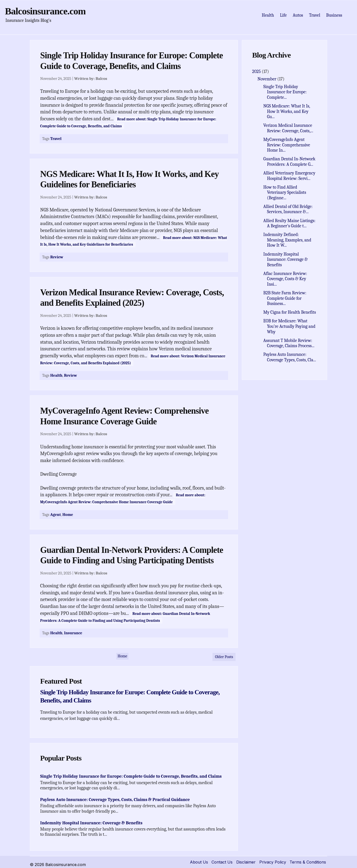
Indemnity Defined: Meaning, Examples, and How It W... (287, 240)
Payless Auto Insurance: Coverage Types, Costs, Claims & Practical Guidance (115, 800)
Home (68, 515)
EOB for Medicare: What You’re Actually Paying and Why (289, 326)
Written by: (91, 79)
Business (334, 15)
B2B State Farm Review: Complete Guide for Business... (285, 298)
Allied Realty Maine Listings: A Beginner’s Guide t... (289, 223)
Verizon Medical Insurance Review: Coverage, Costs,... (288, 128)
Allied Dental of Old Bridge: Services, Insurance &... (288, 209)
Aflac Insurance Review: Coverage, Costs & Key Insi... (285, 279)
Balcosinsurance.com (45, 11)
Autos (298, 15)
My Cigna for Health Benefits (290, 312)
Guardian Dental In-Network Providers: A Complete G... (289, 162)
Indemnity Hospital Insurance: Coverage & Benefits (91, 823)
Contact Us (222, 862)
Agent (56, 515)
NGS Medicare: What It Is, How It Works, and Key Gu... (287, 111)
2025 (257, 72)
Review (57, 257)
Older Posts (224, 657)
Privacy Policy (273, 862)
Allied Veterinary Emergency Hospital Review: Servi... (289, 176)
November (268, 79)
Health (268, 15)
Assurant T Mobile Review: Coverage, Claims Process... (289, 343)
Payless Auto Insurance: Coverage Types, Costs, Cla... (290, 357)
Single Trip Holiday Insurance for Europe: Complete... (285, 92)
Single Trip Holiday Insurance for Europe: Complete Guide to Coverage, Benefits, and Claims (131, 776)
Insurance (73, 633)
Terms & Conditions (308, 862)
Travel (314, 15)
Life (283, 15)
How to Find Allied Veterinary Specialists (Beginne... (285, 193)
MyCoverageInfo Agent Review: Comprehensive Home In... (287, 145)
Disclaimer (246, 862)
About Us (199, 862)
